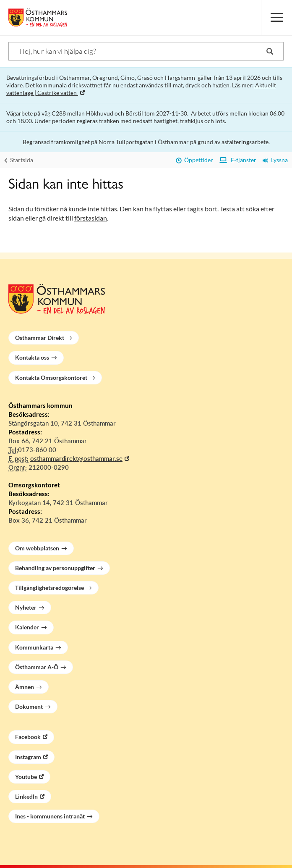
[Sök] (146, 51)
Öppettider (194, 160)
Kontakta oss (32, 357)
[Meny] (276, 18)
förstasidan (91, 218)
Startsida (19, 160)
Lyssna (275, 160)
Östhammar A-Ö (37, 667)
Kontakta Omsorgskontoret (51, 377)
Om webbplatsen (37, 548)
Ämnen (25, 687)
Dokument (29, 706)
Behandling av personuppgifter (55, 568)
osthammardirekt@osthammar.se (76, 458)
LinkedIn (26, 796)
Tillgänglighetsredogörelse (50, 588)
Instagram (28, 757)
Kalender (27, 627)
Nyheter (26, 607)
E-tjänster (238, 160)
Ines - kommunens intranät (50, 816)
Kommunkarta (34, 647)
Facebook (28, 737)
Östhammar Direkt (40, 338)
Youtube (26, 777)
